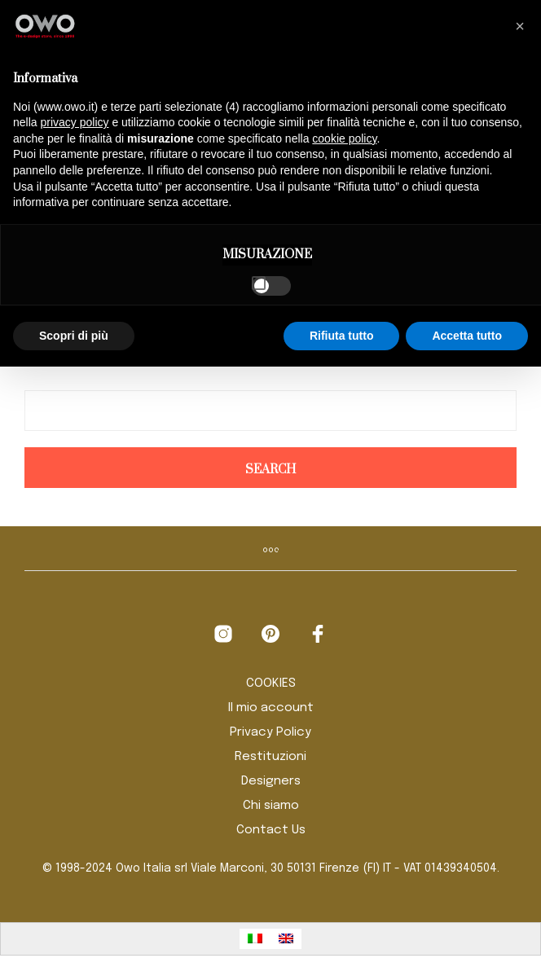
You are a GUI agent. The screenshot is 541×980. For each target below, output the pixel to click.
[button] (520, 26)
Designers (271, 781)
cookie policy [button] (344, 138)
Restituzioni (270, 757)
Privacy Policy (270, 732)
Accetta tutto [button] (467, 336)
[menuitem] (255, 939)
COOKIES (271, 683)
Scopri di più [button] (74, 336)
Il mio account (271, 708)
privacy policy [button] (74, 122)
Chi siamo (271, 806)
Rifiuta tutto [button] (342, 336)
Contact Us (271, 830)
